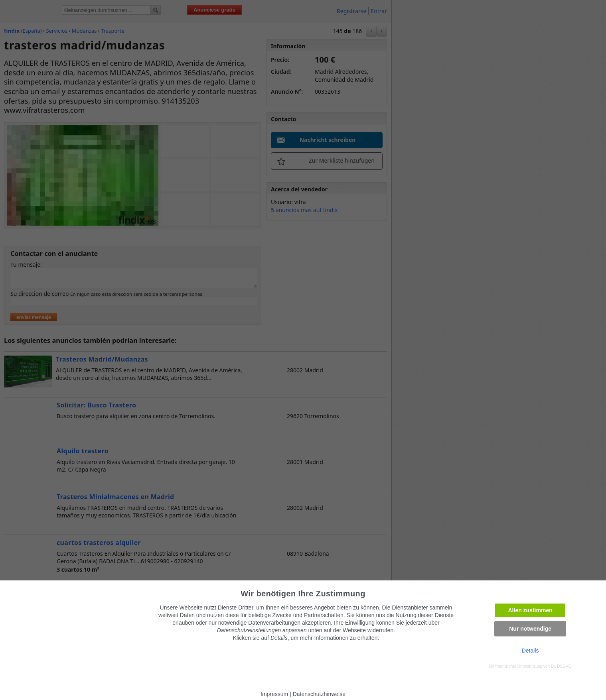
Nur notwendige (530, 629)
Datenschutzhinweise (319, 694)
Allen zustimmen (530, 610)
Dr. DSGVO (561, 666)
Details (530, 651)
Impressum (274, 694)
